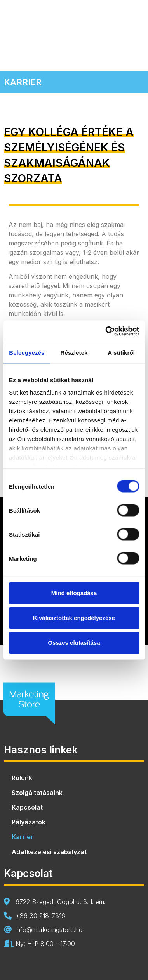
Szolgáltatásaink (37, 793)
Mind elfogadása (74, 593)
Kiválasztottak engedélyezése (74, 618)
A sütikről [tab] (121, 353)
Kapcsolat (27, 807)
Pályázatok (29, 822)
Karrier (23, 837)
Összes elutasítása (74, 643)
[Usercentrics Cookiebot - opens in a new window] (106, 331)
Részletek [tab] (74, 353)
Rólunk (22, 778)
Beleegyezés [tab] (27, 353)
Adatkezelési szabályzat (49, 852)
